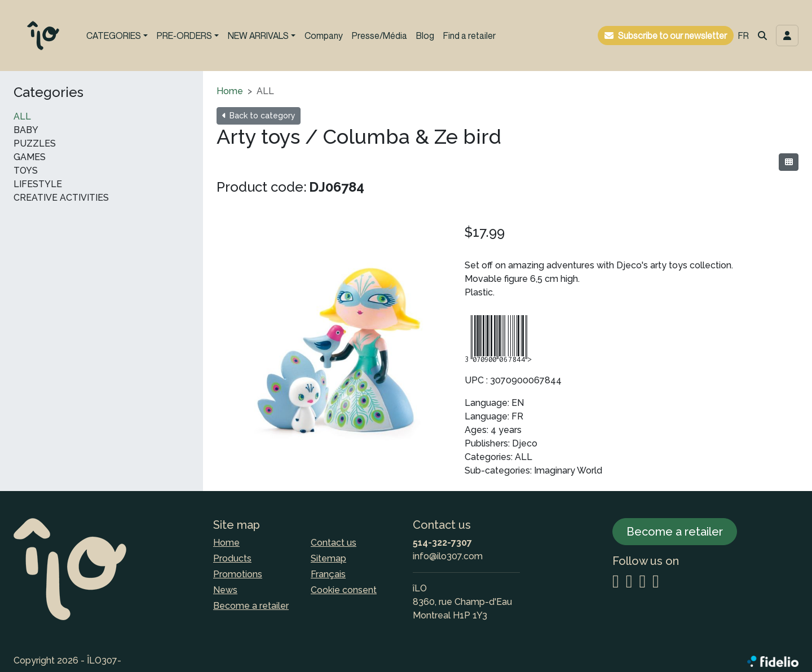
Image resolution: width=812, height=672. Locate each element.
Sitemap (328, 558)
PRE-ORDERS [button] (184, 36)
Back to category (259, 116)
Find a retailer (469, 36)
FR (743, 36)
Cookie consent (344, 590)
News (225, 590)
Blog (425, 36)
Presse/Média (379, 36)
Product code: (262, 187)
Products (232, 558)
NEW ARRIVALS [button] (258, 36)
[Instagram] (616, 582)
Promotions (238, 574)
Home (230, 91)
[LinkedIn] (642, 582)
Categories (48, 92)
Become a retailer (251, 606)
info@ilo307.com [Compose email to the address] (448, 556)
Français (328, 574)
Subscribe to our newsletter (672, 36)
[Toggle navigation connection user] (787, 36)
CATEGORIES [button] (114, 36)
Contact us (334, 543)
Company (324, 36)
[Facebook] (629, 582)
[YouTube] (656, 582)
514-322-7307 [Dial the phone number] (442, 543)
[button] (762, 36)
